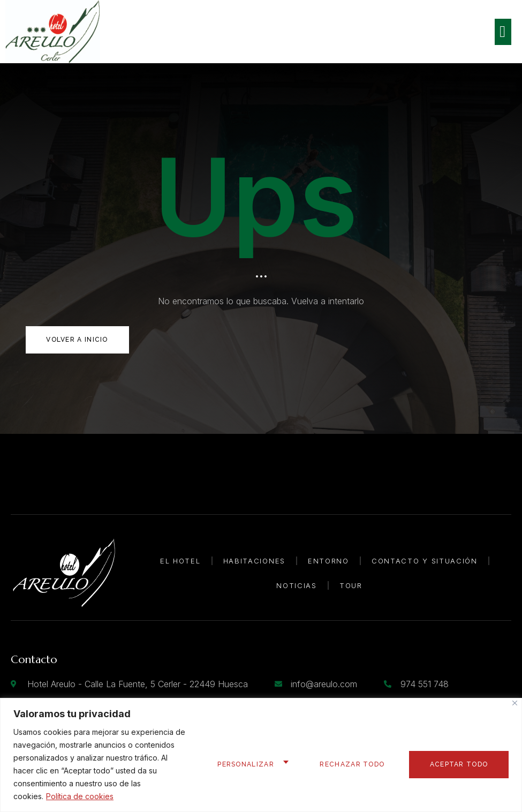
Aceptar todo (458, 764)
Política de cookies (80, 796)
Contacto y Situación (425, 561)
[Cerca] (515, 703)
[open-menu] (503, 32)
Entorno (328, 561)
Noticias (297, 585)
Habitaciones (254, 561)
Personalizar (242, 764)
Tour (351, 585)
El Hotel (180, 561)
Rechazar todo (349, 764)
